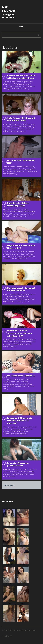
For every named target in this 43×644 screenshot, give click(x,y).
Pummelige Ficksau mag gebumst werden (18, 464)
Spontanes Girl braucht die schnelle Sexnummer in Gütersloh (20, 421)
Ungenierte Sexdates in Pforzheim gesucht (18, 204)
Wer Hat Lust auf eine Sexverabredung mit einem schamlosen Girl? (20, 333)
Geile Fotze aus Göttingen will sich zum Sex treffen (21, 119)
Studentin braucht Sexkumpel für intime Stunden (21, 289)
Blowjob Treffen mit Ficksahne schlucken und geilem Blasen (21, 77)
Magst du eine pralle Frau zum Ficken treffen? (21, 247)
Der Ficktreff (9, 9)
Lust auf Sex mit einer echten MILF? (21, 162)
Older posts (9, 485)
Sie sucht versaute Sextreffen (21, 376)
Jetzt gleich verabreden (8, 16)
